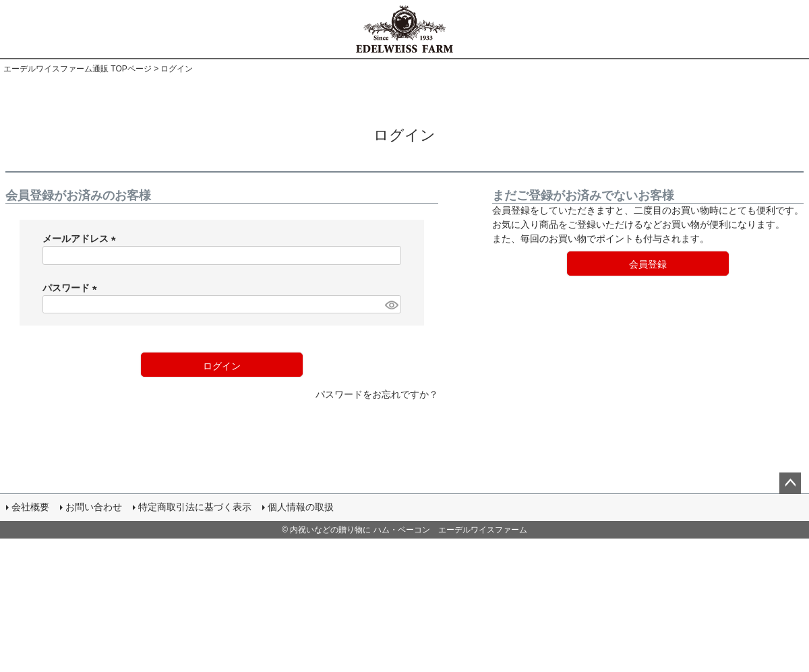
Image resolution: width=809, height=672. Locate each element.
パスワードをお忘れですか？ (377, 394)
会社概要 (31, 508)
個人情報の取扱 (301, 508)
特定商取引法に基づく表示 (196, 508)
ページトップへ (790, 483)
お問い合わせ (94, 508)
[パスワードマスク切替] (391, 305)
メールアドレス (82, 239)
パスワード (72, 288)
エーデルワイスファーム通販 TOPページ (78, 69)
